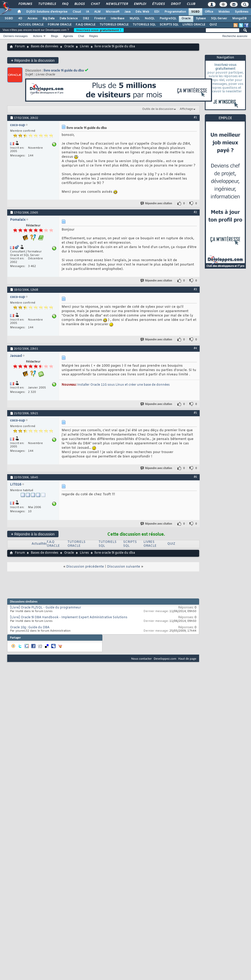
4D (20, 19)
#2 (195, 212)
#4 (195, 348)
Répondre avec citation (157, 203)
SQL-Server (219, 19)
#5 (195, 413)
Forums (25, 4)
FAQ (65, 4)
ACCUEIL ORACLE (31, 25)
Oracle (186, 19)
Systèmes (242, 12)
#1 (195, 117)
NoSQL (150, 19)
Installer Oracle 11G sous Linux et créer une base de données (123, 385)
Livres (84, 47)
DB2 (86, 19)
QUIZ (213, 25)
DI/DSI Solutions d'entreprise (47, 12)
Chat (95, 4)
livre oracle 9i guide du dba (64, 70)
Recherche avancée (235, 36)
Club (191, 4)
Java (127, 12)
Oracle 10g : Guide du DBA (30, 628)
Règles (94, 36)
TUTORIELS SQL (144, 25)
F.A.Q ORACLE (86, 25)
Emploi (140, 4)
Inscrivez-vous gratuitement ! (99, 30)
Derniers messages (16, 36)
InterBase (118, 19)
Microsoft (113, 12)
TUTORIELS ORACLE (114, 25)
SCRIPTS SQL (169, 25)
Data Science (69, 19)
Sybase (201, 19)
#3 (195, 289)
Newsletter (117, 4)
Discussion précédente (85, 567)
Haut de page (187, 659)
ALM (97, 12)
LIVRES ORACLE (194, 25)
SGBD (195, 12)
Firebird (100, 19)
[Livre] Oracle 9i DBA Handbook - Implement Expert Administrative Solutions (69, 617)
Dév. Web (142, 12)
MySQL (135, 19)
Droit (176, 4)
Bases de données (45, 47)
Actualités (39, 544)
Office (209, 12)
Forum (20, 47)
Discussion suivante (124, 567)
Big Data (49, 19)
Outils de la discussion (158, 109)
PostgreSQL (168, 19)
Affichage (186, 109)
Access (32, 19)
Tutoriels (47, 4)
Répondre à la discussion (33, 60)
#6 (195, 477)
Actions (38, 36)
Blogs (79, 4)
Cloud (77, 12)
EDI (157, 12)
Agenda (68, 36)
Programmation (175, 12)
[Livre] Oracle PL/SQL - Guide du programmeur (46, 608)
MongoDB (239, 19)
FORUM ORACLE (60, 25)
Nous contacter (141, 659)
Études (158, 4)
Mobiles (224, 12)
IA (88, 12)
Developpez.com (165, 659)
